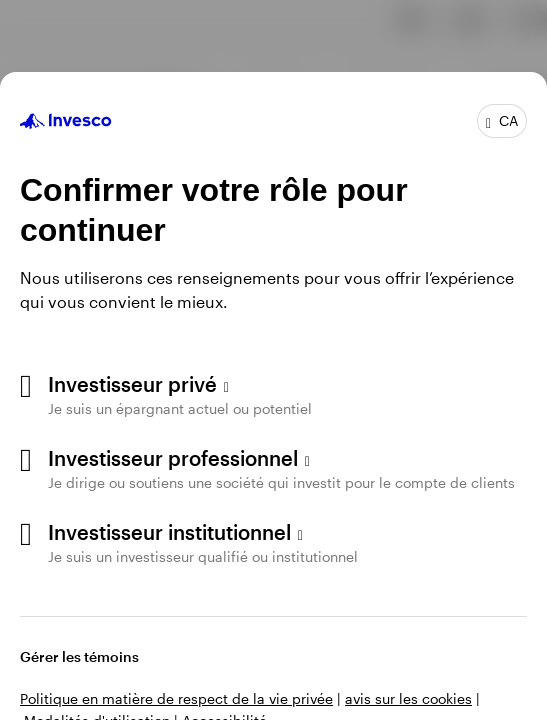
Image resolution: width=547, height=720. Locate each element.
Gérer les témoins (79, 656)
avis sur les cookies (408, 698)
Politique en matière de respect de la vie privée (176, 698)
